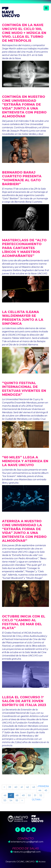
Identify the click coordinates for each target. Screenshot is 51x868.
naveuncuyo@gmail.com (27, 852)
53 (5, 800)
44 (40, 790)
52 (41, 795)
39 (10, 787)
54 (11, 800)
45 (46, 790)
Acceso (41, 862)
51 (35, 795)
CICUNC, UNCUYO (25, 862)
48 (17, 795)
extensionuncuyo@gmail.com (27, 842)
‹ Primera (43, 786)
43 (34, 787)
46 (5, 795)
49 (23, 795)
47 (11, 795)
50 (29, 795)
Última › (37, 800)
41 (22, 787)
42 (28, 787)
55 (17, 800)
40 (16, 787)
